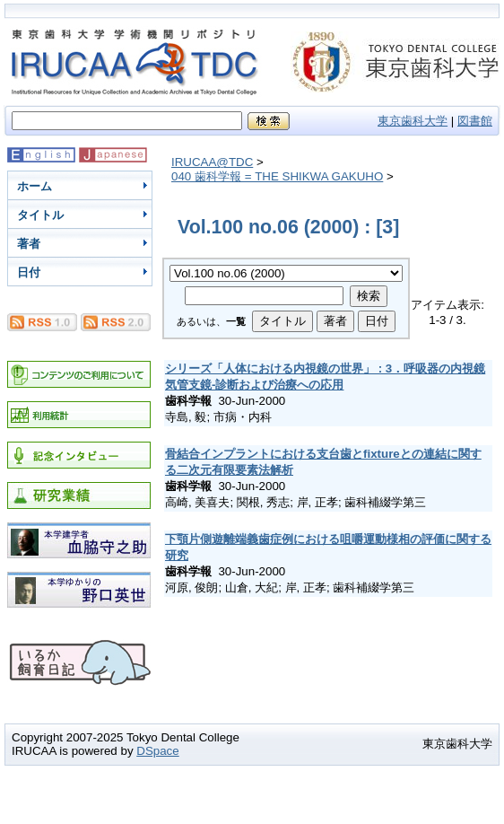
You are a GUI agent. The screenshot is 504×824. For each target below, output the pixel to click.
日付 (29, 272)
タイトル (40, 215)
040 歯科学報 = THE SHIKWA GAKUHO (277, 176)
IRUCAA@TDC (212, 162)
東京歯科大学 (413, 121)
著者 (29, 244)
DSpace (157, 751)
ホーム (35, 186)
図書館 (475, 121)
